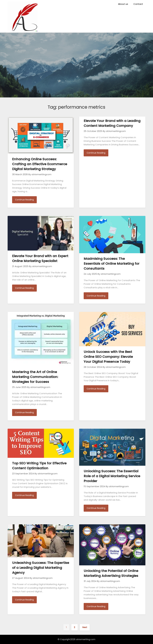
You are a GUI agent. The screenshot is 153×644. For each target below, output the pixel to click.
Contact (138, 4)
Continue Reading (24, 200)
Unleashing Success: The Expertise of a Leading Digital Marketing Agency (41, 568)
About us (123, 4)
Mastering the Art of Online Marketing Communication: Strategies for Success (35, 377)
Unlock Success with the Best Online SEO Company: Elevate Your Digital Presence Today (108, 357)
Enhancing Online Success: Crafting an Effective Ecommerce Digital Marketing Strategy (40, 164)
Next (85, 627)
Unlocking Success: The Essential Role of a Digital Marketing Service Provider (112, 476)
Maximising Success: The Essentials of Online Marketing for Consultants (112, 264)
